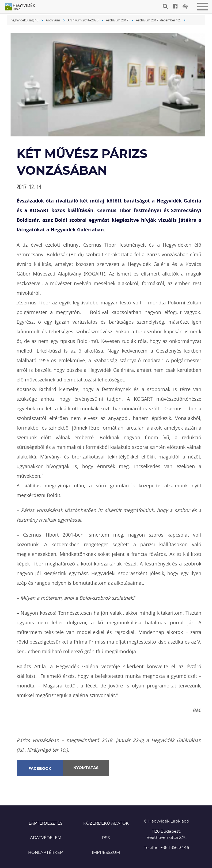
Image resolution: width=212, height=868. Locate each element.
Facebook (40, 769)
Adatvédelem (46, 838)
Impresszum (106, 853)
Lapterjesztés (46, 823)
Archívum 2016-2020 (83, 20)
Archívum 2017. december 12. (158, 20)
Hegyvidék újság (23, 7)
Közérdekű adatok (106, 823)
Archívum (53, 20)
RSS (106, 838)
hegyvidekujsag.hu (24, 20)
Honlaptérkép (46, 853)
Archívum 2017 (117, 20)
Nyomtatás (86, 768)
